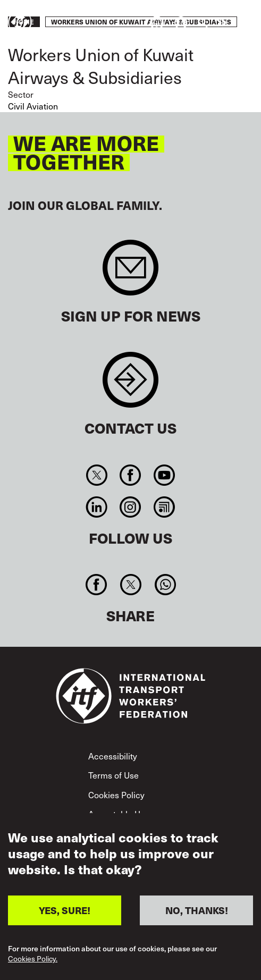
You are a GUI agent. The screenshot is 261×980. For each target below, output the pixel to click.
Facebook (130, 475)
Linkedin (97, 507)
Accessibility (113, 756)
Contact (130, 385)
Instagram (130, 507)
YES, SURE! (65, 910)
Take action (222, 23)
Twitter (97, 475)
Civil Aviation (33, 106)
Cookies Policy (116, 795)
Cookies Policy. (33, 959)
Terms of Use (113, 775)
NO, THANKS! (197, 910)
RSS (164, 507)
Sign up (130, 273)
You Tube (164, 475)
